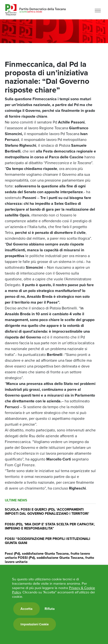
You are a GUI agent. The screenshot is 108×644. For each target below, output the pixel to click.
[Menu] (98, 10)
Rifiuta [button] (50, 609)
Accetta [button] (27, 609)
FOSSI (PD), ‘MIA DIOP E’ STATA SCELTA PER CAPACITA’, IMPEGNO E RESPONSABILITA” (50, 526)
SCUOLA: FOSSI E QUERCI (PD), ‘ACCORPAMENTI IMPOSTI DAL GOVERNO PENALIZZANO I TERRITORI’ (47, 511)
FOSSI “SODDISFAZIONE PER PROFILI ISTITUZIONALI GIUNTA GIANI (47, 541)
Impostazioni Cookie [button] (35, 624)
